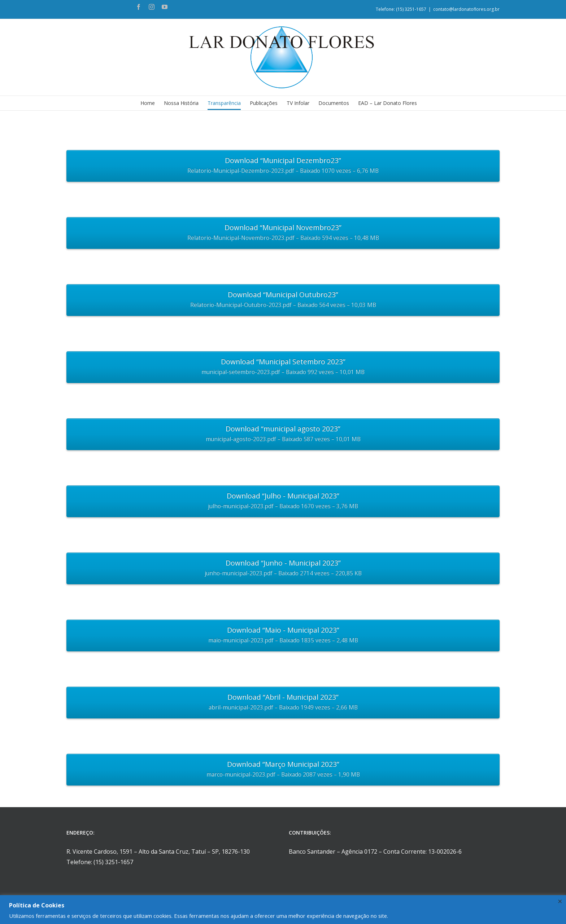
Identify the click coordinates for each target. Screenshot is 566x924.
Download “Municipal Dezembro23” (283, 166)
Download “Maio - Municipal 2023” (283, 635)
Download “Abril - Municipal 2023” (283, 703)
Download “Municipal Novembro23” (283, 233)
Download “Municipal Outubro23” (283, 300)
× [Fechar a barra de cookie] (560, 901)
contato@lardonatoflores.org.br (466, 9)
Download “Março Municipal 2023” (283, 770)
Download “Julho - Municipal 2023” (283, 501)
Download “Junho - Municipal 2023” (283, 568)
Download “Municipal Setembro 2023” (283, 367)
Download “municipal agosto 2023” (283, 434)
